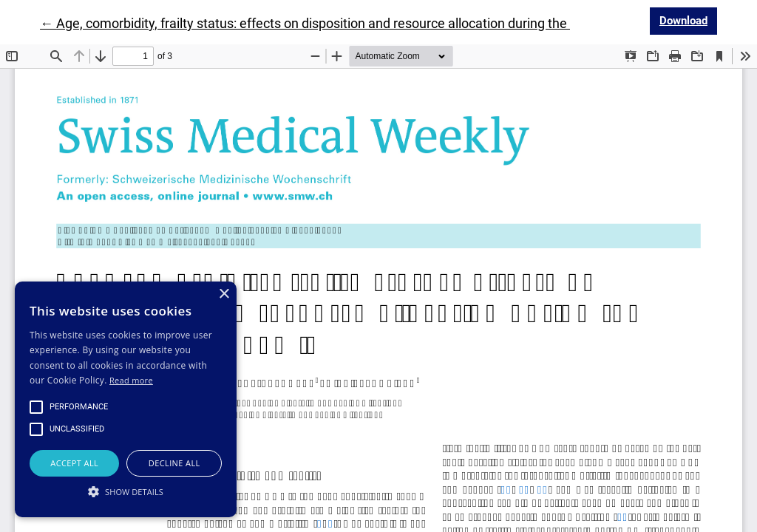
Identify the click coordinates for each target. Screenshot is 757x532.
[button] (126, 491)
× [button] (224, 294)
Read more (131, 380)
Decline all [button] (174, 463)
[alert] (126, 399)
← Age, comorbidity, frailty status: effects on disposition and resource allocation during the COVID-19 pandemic (364, 23)
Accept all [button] (74, 463)
